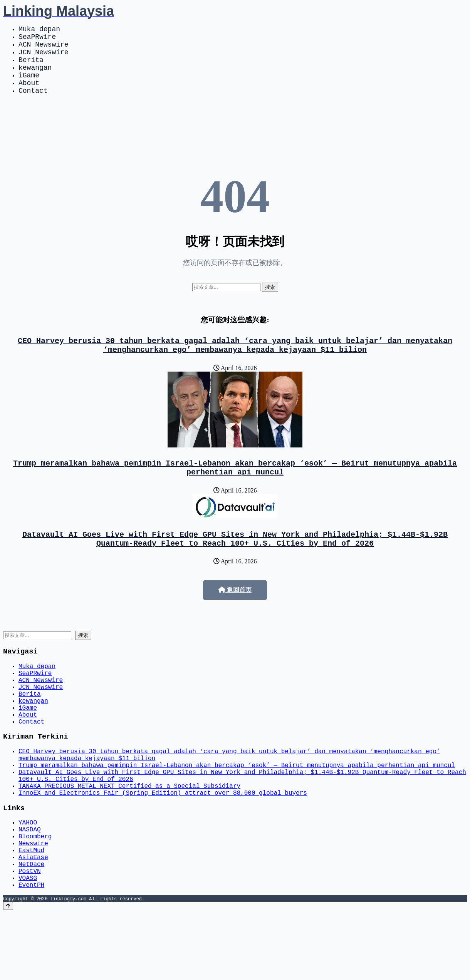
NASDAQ (30, 884)
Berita (31, 67)
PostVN (30, 935)
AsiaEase (33, 918)
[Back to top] (8, 973)
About (29, 95)
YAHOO (28, 875)
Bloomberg (35, 892)
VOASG (28, 943)
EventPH (31, 952)
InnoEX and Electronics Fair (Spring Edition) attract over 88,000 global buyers (163, 843)
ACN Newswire (44, 49)
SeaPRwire (37, 39)
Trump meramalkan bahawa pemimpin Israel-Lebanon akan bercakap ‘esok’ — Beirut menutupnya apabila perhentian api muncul (235, 486)
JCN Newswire (44, 58)
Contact (33, 104)
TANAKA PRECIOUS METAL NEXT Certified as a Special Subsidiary (129, 834)
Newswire (33, 901)
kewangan (35, 76)
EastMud (31, 909)
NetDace (31, 926)
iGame (29, 85)
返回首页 (235, 613)
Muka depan (39, 30)
